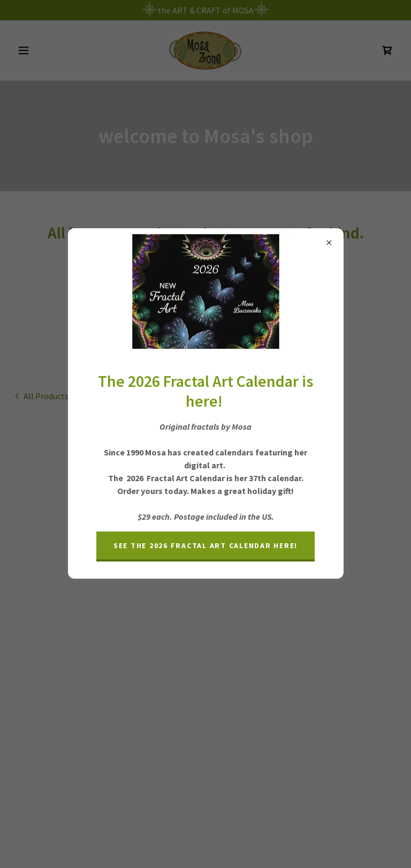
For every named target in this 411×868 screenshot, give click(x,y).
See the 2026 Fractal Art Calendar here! (205, 545)
